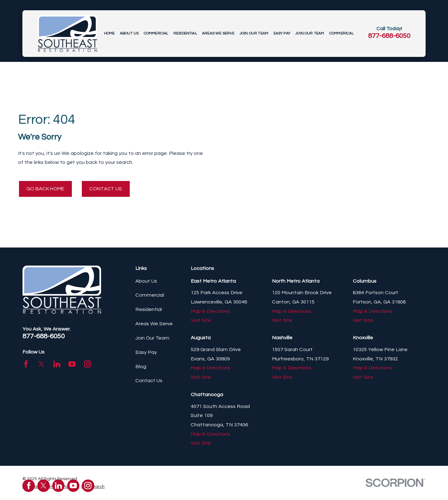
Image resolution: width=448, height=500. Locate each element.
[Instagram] (88, 364)
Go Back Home (47, 189)
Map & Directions (210, 312)
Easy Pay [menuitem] (282, 33)
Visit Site (201, 321)
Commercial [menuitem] (156, 33)
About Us (146, 281)
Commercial (150, 295)
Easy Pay (146, 353)
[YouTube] (72, 364)
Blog (141, 367)
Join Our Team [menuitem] (254, 33)
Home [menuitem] (109, 33)
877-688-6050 (389, 36)
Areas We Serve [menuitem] (218, 33)
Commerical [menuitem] (341, 33)
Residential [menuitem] (185, 33)
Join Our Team (152, 338)
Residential (149, 310)
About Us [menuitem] (129, 33)
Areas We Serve (154, 324)
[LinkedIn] (57, 364)
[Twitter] (41, 364)
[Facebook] (26, 364)
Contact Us (110, 189)
